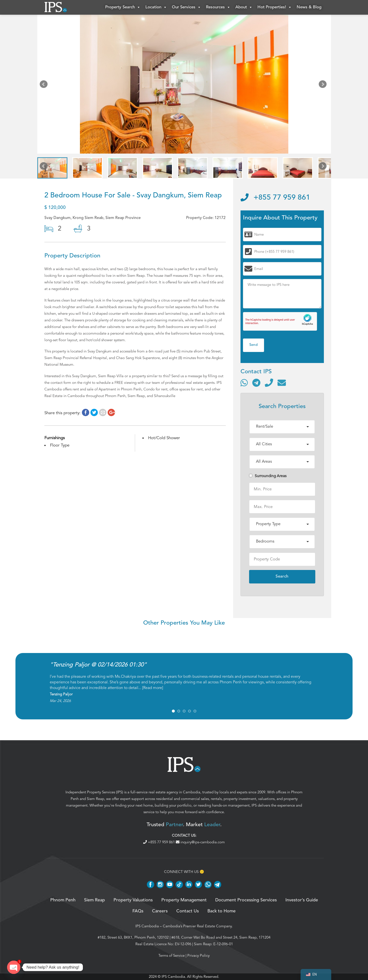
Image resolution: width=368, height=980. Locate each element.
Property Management (184, 900)
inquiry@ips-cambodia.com (200, 842)
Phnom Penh (63, 900)
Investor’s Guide (302, 900)
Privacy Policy (198, 956)
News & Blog (309, 7)
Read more (153, 688)
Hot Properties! (275, 7)
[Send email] (282, 383)
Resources (218, 7)
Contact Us (188, 911)
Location (156, 7)
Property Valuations (133, 900)
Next (324, 85)
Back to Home (222, 911)
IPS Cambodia (147, 926)
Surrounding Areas (268, 476)
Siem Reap (95, 799)
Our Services (186, 7)
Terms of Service (171, 956)
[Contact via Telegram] (256, 383)
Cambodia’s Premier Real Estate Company (197, 926)
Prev (45, 85)
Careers (160, 911)
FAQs (138, 911)
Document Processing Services (246, 900)
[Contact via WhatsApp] (244, 383)
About (244, 7)
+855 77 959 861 (275, 198)
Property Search (123, 7)
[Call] (269, 383)
